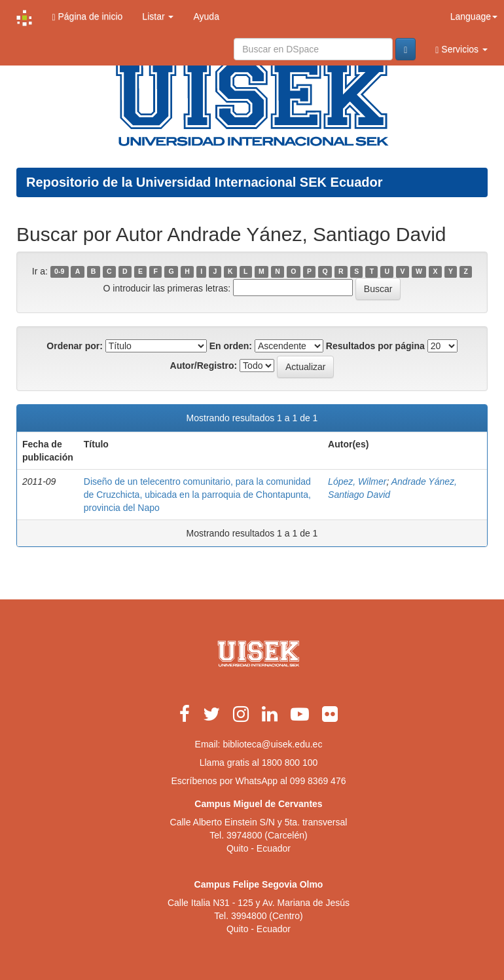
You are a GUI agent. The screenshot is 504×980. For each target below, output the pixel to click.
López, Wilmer (357, 481)
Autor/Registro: (204, 366)
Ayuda (206, 16)
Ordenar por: (75, 346)
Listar (158, 16)
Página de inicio (87, 17)
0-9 (59, 272)
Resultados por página (375, 346)
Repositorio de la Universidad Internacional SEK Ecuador (205, 182)
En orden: (231, 346)
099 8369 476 (318, 781)
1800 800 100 (290, 763)
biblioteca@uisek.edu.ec (272, 744)
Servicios (461, 49)
